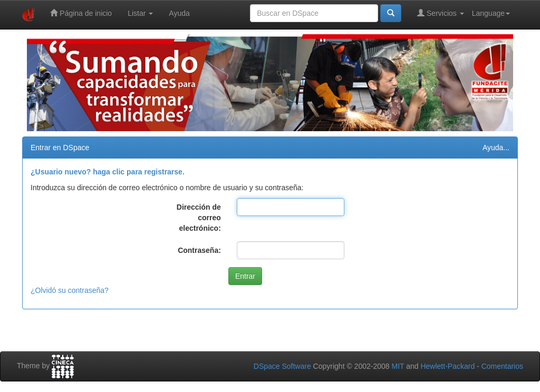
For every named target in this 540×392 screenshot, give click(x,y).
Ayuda (179, 13)
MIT (398, 366)
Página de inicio (81, 13)
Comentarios (502, 366)
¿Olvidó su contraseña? (70, 290)
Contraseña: (199, 250)
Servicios (441, 13)
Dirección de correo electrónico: (199, 218)
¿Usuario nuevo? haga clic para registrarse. (108, 172)
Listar (140, 13)
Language (491, 13)
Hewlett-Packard (447, 366)
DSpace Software (282, 366)
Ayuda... (496, 148)
